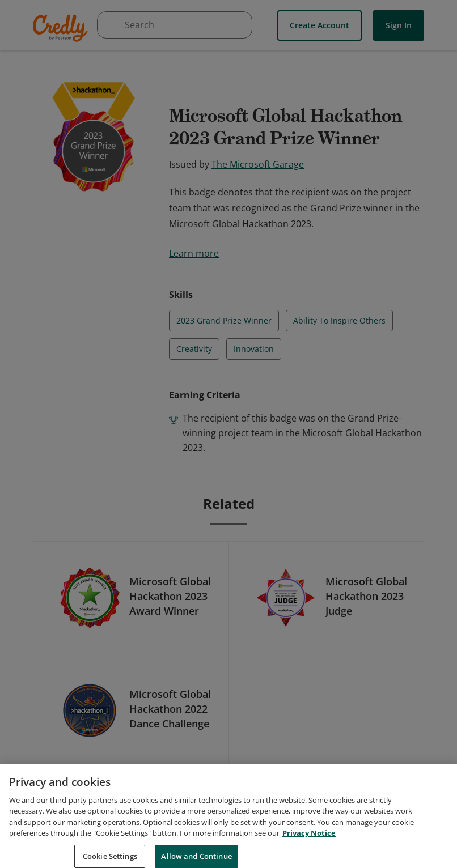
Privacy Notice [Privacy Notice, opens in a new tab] (309, 845)
